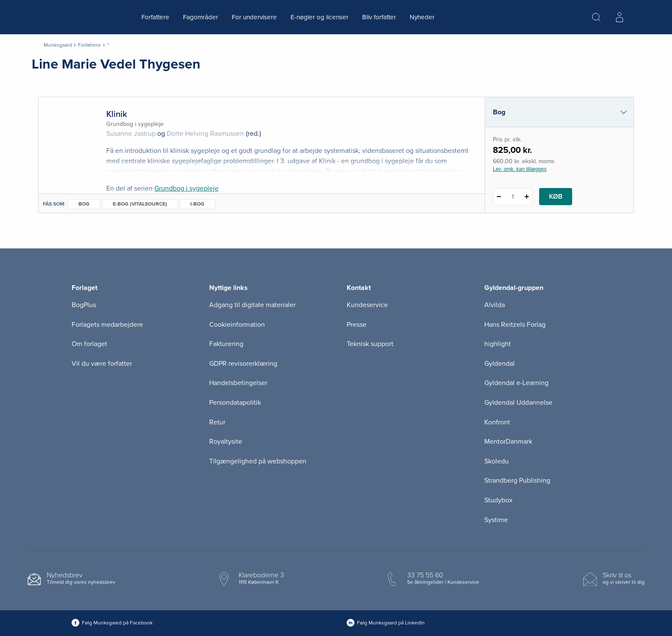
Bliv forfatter (379, 17)
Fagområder (201, 17)
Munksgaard (58, 45)
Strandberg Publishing (517, 481)
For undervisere (254, 17)
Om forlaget (89, 344)
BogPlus (84, 305)
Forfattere (155, 17)
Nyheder (422, 17)
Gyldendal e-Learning (516, 383)
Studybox (498, 500)
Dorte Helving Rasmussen (205, 134)
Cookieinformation (237, 325)
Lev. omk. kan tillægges (520, 169)
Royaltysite (226, 442)
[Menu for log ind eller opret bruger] (619, 17)
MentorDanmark (508, 442)
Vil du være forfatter (102, 364)
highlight (498, 344)
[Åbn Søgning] (596, 17)
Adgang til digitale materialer (252, 305)
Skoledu (496, 461)
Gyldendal (499, 364)
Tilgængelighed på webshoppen (258, 461)
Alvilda (495, 305)
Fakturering (226, 344)
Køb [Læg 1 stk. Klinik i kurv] (556, 197)
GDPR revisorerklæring (243, 364)
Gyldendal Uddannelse (518, 403)
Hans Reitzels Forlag (515, 325)
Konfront (497, 422)
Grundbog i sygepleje (186, 188)
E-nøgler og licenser (319, 17)
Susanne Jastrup (131, 134)
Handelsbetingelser (238, 383)
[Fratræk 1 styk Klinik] (499, 197)
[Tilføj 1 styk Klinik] (526, 197)
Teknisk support (370, 344)
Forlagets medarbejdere (107, 325)
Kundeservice (367, 305)
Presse (357, 325)
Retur (217, 422)
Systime (496, 520)
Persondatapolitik (235, 403)
